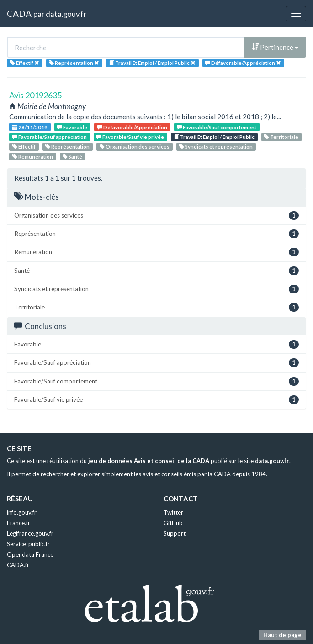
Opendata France (30, 554)
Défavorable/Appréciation (132, 127)
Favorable (72, 127)
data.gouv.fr (66, 14)
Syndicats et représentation (216, 146)
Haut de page (282, 635)
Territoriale (281, 137)
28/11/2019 (30, 127)
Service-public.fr (28, 544)
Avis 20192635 (35, 95)
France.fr (19, 523)
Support (175, 533)
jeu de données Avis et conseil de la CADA (149, 461)
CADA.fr (18, 565)
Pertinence (275, 47)
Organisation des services (135, 146)
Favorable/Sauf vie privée (130, 137)
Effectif (24, 146)
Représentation (67, 146)
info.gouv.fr (22, 512)
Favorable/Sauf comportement (217, 127)
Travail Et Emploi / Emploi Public (214, 137)
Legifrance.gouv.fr (30, 533)
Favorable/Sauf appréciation (50, 137)
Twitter (173, 512)
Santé (72, 157)
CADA (19, 13)
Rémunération (33, 157)
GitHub (173, 523)
